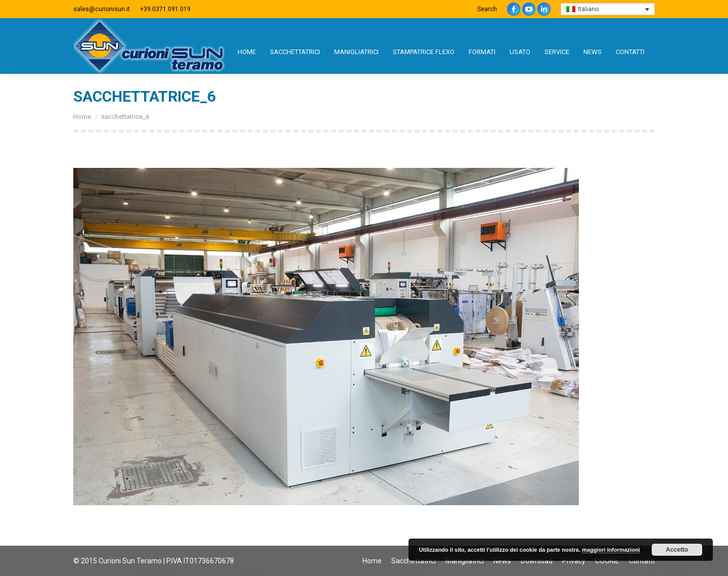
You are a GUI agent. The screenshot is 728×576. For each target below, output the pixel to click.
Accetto (677, 550)
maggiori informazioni (611, 550)
